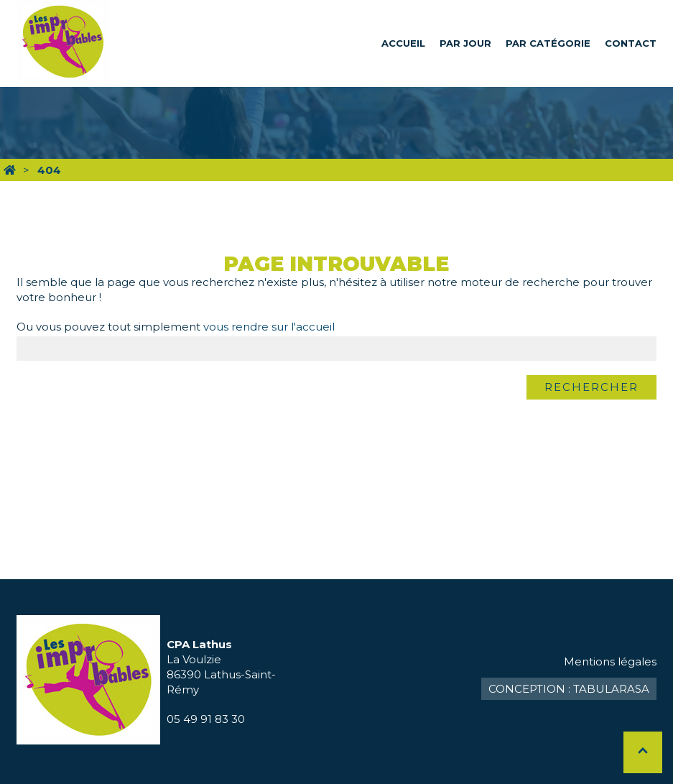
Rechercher (591, 387)
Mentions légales (610, 661)
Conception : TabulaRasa (569, 689)
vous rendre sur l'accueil (269, 327)
